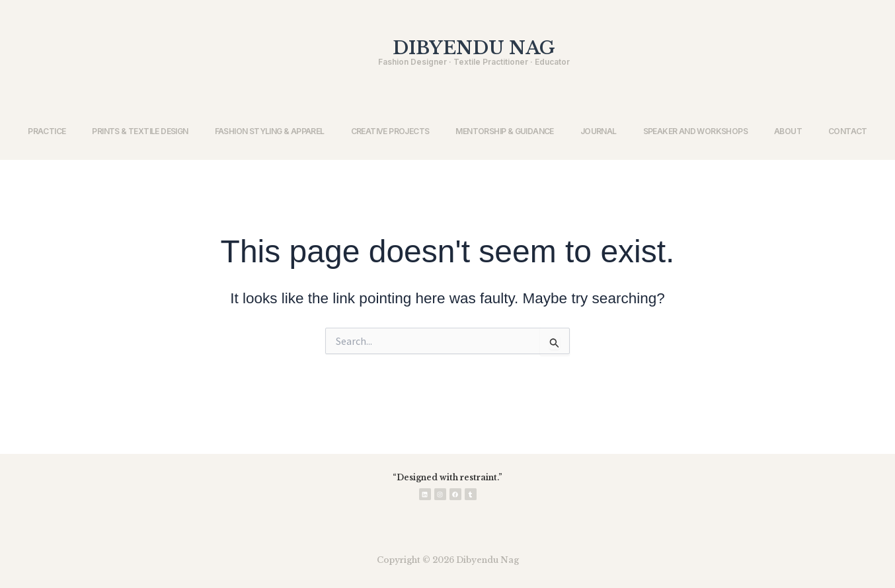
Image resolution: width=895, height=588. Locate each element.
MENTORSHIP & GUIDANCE (504, 131)
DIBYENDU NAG (474, 48)
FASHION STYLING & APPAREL (270, 131)
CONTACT (848, 131)
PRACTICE (47, 131)
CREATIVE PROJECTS (390, 131)
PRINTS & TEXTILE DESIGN (140, 131)
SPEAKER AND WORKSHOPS (695, 131)
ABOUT (788, 131)
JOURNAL (599, 131)
